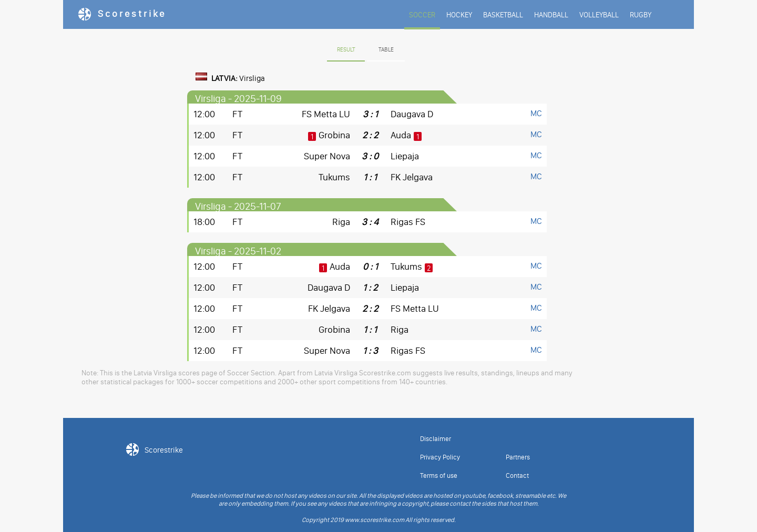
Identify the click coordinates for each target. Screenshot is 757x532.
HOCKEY (459, 15)
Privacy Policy (440, 457)
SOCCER (422, 15)
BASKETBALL (503, 15)
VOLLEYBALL (599, 15)
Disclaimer (436, 439)
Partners (518, 457)
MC (536, 113)
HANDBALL (551, 15)
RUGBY (641, 15)
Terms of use (439, 475)
